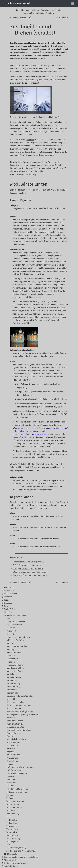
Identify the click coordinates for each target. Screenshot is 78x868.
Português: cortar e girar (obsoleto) (28, 569)
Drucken (8, 606)
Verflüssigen (12, 820)
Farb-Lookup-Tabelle (15, 671)
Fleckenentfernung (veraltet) (19, 705)
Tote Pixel (11, 811)
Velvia (9, 817)
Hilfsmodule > (62, 17)
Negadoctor (11, 752)
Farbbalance (12, 674)
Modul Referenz (32, 10)
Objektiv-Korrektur (14, 755)
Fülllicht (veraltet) (14, 708)
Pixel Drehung (12, 758)
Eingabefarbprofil (14, 659)
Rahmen (10, 764)
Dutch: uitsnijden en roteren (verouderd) (30, 575)
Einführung (9, 587)
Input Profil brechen (15, 721)
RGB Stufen (11, 783)
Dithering (10, 643)
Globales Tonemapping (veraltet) (20, 711)
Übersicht (8, 612)
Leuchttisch (9, 591)
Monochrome (12, 746)
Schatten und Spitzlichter (17, 789)
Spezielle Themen (12, 866)
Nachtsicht (11, 749)
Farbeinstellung (13, 684)
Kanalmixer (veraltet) (15, 727)
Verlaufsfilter (12, 823)
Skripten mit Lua (11, 860)
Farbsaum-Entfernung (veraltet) (20, 696)
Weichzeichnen (13, 835)
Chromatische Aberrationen (18, 637)
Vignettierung (12, 829)
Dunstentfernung (14, 653)
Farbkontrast (12, 690)
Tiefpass (10, 798)
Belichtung (11, 631)
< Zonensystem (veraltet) (20, 17)
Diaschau (8, 603)
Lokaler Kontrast (13, 742)
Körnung (10, 736)
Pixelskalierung (13, 761)
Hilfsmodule (12, 854)
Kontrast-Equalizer (14, 733)
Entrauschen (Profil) (15, 665)
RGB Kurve (11, 780)
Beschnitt (10, 634)
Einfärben (11, 656)
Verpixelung (11, 826)
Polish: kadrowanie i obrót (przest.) (28, 565)
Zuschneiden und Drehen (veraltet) (21, 851)
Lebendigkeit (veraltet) (16, 739)
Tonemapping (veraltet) (16, 801)
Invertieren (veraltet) (15, 724)
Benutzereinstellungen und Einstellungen (22, 857)
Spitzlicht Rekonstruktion (17, 792)
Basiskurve (11, 628)
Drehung (10, 649)
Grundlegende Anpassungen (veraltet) (22, 715)
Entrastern (11, 662)
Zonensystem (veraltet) (16, 848)
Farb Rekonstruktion (15, 668)
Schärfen (10, 786)
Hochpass (11, 718)
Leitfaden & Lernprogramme (16, 863)
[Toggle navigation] (73, 4)
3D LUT (9, 618)
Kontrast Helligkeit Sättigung (19, 730)
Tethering (8, 597)
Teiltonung (11, 795)
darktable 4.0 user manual (16, 3)
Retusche (10, 776)
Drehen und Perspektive (17, 646)
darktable (20, 10)
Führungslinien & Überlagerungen (38, 490)
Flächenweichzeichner (16, 702)
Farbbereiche (12, 680)
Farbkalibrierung (13, 687)
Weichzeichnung (13, 838)
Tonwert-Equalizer (14, 807)
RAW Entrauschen (14, 770)
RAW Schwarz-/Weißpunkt (17, 773)
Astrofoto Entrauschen (16, 622)
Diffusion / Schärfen (15, 640)
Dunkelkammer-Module (51, 10)
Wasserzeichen (13, 832)
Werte (9, 845)
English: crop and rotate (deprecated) (29, 562)
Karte (6, 600)
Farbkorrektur (12, 693)
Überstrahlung (13, 814)
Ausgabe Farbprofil (14, 625)
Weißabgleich (12, 842)
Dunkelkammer (11, 594)
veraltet (53, 43)
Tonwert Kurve (13, 804)
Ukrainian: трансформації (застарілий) (30, 572)
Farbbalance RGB (14, 677)
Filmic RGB (11, 699)
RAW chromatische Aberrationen (20, 767)
